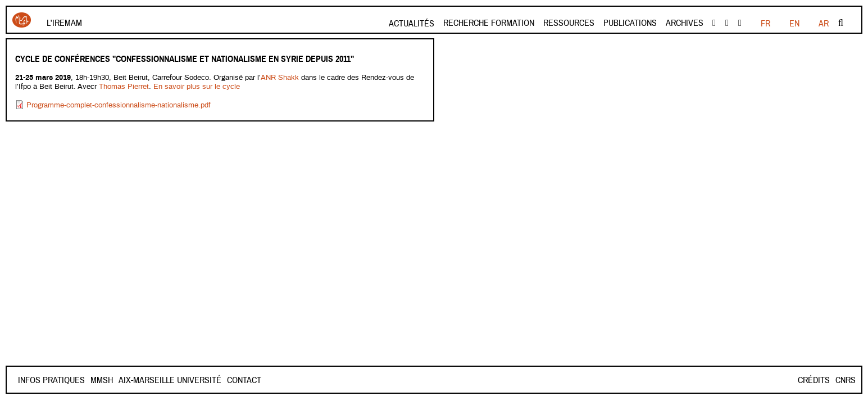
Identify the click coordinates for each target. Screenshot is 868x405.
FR (765, 24)
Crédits (814, 380)
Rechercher (841, 23)
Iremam (22, 20)
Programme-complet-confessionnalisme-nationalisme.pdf (119, 105)
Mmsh (142, 380)
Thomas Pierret (124, 87)
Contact (108, 380)
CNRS (846, 380)
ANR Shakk (281, 78)
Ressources (569, 23)
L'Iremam (64, 23)
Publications (630, 23)
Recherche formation (489, 23)
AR (824, 24)
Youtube (727, 23)
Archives (685, 23)
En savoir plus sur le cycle (197, 87)
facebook (714, 23)
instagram (740, 23)
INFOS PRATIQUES (51, 380)
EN (794, 24)
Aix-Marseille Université (210, 380)
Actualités (412, 24)
